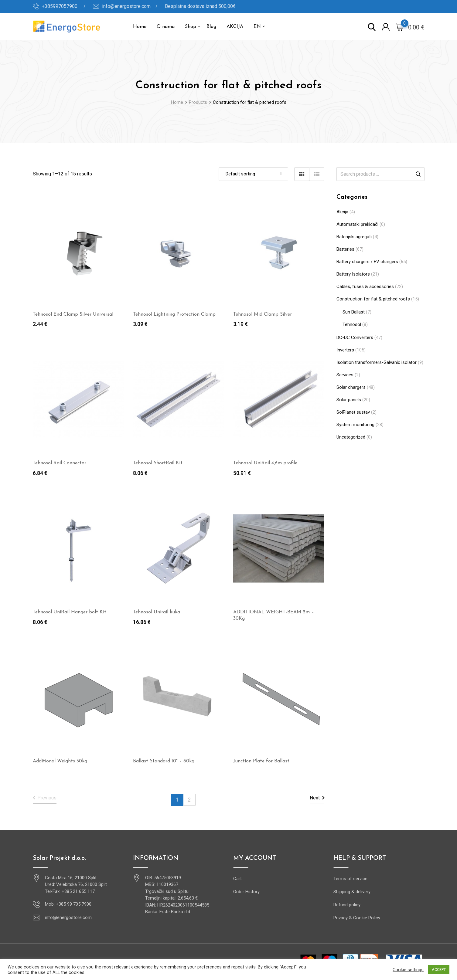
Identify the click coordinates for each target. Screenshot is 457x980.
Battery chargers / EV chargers (367, 262)
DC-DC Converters (355, 337)
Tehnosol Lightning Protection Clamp (174, 314)
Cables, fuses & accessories (365, 287)
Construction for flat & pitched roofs (373, 299)
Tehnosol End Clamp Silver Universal (73, 314)
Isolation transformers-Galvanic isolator (377, 362)
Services (345, 375)
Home (140, 27)
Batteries (345, 249)
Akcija (342, 212)
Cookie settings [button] (408, 970)
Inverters (345, 350)
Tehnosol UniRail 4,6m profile (265, 463)
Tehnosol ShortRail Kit (158, 463)
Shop (191, 27)
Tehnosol (352, 324)
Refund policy (347, 905)
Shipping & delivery (352, 892)
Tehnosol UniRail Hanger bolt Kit (70, 612)
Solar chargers (351, 387)
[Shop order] (253, 174)
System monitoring (355, 425)
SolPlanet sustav (353, 412)
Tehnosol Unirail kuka (157, 612)
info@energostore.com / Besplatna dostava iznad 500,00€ (169, 6)
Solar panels (349, 400)
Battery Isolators (353, 274)
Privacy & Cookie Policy (357, 918)
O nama (166, 27)
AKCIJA (235, 27)
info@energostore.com (68, 917)
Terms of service (350, 879)
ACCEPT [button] (439, 970)
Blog (211, 27)
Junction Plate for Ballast (261, 761)
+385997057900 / (64, 6)
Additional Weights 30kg (60, 761)
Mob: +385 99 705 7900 (68, 904)
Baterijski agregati (354, 237)
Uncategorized (351, 437)
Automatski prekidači (357, 224)
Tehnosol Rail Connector (60, 463)
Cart (237, 879)
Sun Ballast (354, 312)
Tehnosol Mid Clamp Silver (263, 314)
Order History (246, 892)
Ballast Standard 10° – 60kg (164, 761)
